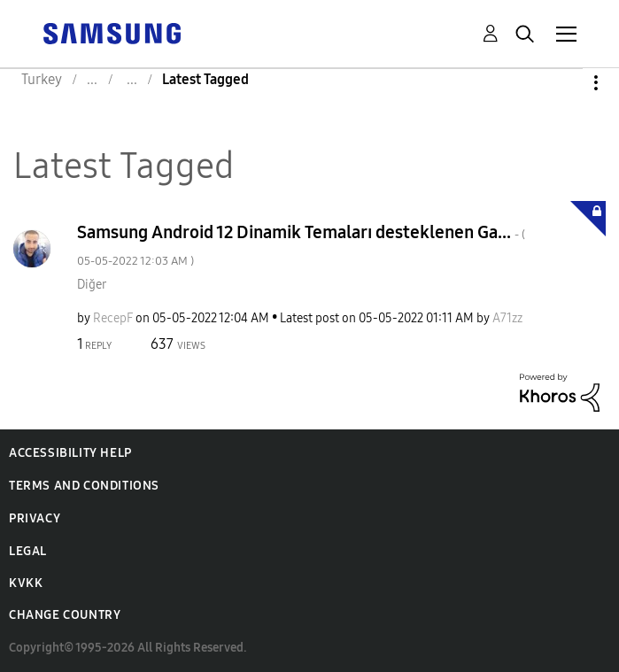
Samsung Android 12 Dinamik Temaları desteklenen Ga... (301, 245)
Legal (28, 551)
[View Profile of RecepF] (113, 318)
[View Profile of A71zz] (507, 318)
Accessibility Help (70, 453)
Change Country (65, 615)
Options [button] (566, 83)
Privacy (35, 518)
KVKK (26, 583)
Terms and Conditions (84, 486)
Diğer (92, 285)
